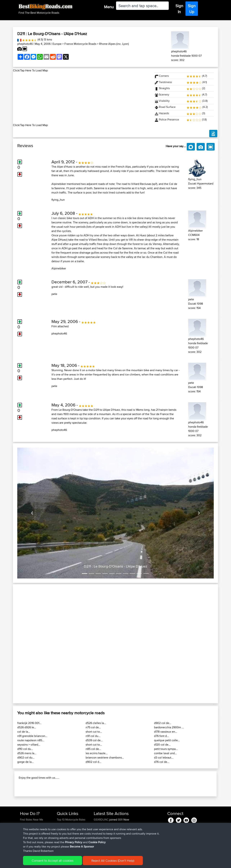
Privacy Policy (74, 842)
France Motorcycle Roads (80, 44)
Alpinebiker (59, 268)
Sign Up (192, 9)
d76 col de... (162, 762)
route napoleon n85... (31, 740)
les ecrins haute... (97, 753)
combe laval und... (165, 753)
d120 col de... (162, 745)
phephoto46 (25, 44)
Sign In (179, 9)
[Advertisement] (81, 98)
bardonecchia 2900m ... (169, 727)
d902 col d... (93, 762)
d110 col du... (25, 749)
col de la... (24, 732)
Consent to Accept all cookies (53, 861)
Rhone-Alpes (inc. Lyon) (114, 44)
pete (54, 294)
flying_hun (58, 200)
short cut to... (94, 732)
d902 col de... (163, 723)
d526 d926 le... (27, 727)
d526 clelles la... (96, 723)
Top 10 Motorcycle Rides (71, 820)
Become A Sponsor (82, 847)
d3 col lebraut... (164, 757)
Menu (109, 7)
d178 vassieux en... (166, 732)
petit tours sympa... (166, 749)
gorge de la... (25, 762)
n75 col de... (93, 727)
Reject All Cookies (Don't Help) (113, 861)
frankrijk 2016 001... (29, 723)
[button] (32, 513)
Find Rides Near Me (31, 820)
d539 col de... (94, 740)
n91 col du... (93, 736)
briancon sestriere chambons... (105, 757)
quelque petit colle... (167, 740)
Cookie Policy (97, 842)
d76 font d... (161, 736)
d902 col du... (26, 757)
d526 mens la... (27, 753)
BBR (120, 820)
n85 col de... (93, 749)
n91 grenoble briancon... (32, 736)
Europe (57, 44)
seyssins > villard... (29, 745)
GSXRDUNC (101, 820)
